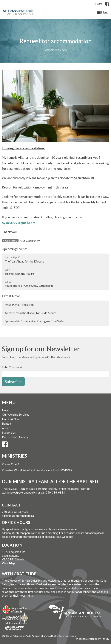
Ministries (14, 456)
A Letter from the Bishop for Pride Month (31, 313)
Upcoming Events (15, 249)
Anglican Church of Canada (16, 609)
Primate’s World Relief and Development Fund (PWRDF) (37, 470)
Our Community (30, 241)
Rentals (7, 423)
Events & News (12, 419)
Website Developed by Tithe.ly (93, 639)
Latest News (11, 296)
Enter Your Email (12, 367)
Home (6, 410)
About (6, 428)
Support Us (9, 432)
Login (73, 636)
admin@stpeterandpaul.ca (18, 516)
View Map (8, 563)
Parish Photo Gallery (15, 437)
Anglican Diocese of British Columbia (77, 613)
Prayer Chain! (10, 464)
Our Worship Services (16, 414)
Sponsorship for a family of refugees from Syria (34, 321)
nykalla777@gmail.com (18, 223)
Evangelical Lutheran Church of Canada (14, 626)
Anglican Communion (16, 618)
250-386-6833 (11, 512)
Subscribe (13, 381)
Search (99, 4)
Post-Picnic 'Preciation (19, 305)
